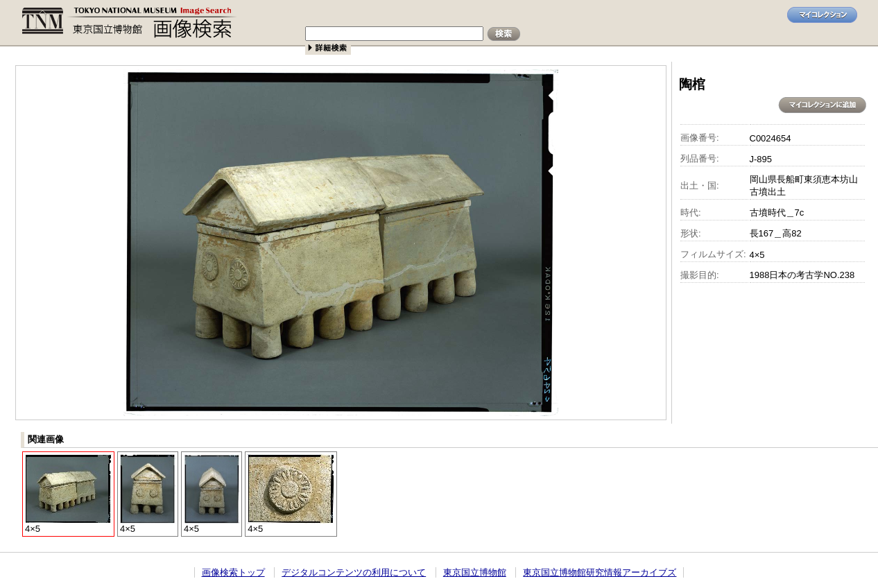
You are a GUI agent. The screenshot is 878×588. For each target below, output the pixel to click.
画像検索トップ (233, 572)
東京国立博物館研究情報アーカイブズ (600, 572)
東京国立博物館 (475, 572)
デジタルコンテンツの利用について (354, 572)
